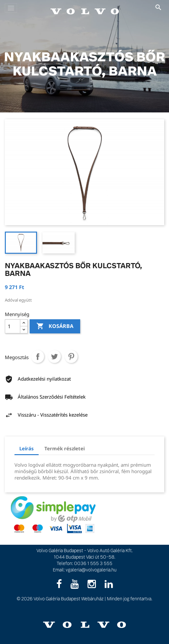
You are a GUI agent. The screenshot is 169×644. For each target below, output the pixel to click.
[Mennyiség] (13, 326)
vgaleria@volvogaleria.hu (91, 570)
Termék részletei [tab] (65, 448)
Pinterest (71, 357)
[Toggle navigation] (11, 8)
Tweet (54, 357)
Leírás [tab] (27, 448)
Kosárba (55, 326)
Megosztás (38, 357)
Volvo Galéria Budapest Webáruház (69, 599)
